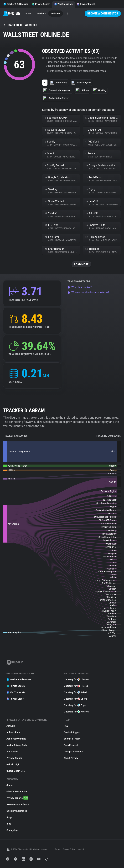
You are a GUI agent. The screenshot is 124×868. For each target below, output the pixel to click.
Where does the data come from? (88, 292)
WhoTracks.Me (63, 4)
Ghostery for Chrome (76, 679)
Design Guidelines (73, 752)
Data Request (71, 745)
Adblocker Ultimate (16, 739)
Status (10, 785)
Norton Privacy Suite (17, 745)
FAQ (66, 726)
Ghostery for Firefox (76, 686)
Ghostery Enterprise (17, 811)
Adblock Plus (13, 732)
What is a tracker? (80, 287)
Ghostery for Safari (75, 692)
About (28, 14)
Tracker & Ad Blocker (16, 4)
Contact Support (72, 732)
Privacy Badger (14, 758)
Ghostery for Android (76, 712)
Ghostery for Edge (75, 705)
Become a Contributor (103, 13)
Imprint (81, 849)
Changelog (12, 830)
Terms (58, 849)
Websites (56, 14)
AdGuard (11, 726)
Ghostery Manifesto (17, 792)
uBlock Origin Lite (16, 771)
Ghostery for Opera (75, 699)
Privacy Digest (86, 4)
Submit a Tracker (73, 739)
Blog (9, 824)
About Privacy (71, 758)
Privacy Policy (69, 849)
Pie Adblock (13, 752)
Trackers (41, 14)
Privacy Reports (17, 798)
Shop (9, 817)
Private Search (41, 4)
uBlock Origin (13, 764)
